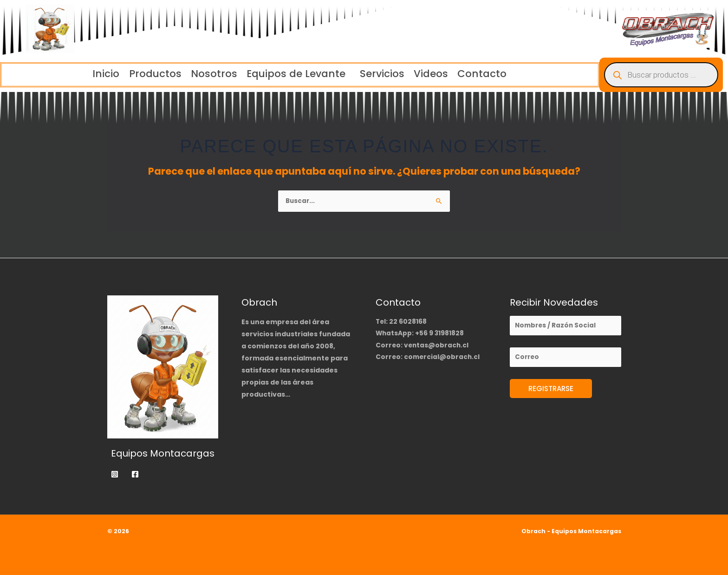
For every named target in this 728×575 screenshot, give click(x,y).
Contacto (495, 74)
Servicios (386, 74)
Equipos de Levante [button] (296, 74)
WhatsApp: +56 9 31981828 (420, 334)
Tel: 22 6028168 (402, 322)
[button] (299, 74)
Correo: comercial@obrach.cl (429, 358)
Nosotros (210, 74)
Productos (147, 74)
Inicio (93, 74)
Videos (439, 74)
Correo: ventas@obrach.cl (423, 346)
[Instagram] (115, 474)
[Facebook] (135, 474)
